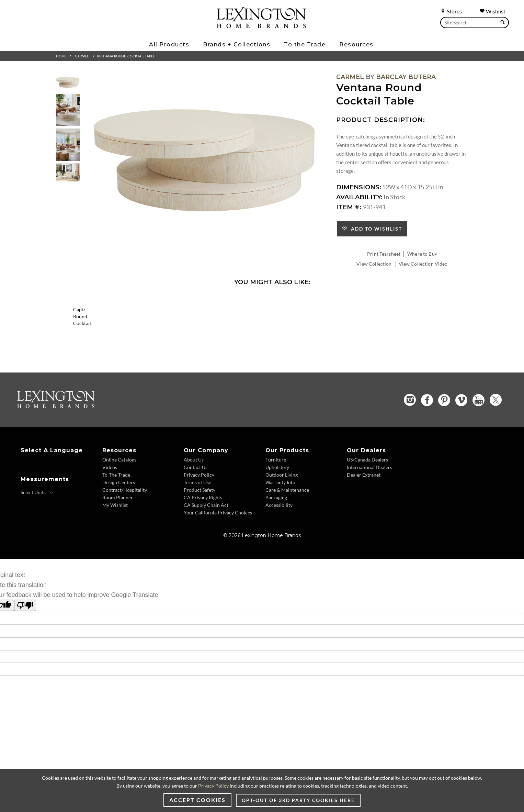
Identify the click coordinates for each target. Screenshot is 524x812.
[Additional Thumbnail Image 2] (68, 110)
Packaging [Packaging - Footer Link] (276, 544)
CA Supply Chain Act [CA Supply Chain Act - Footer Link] (206, 551)
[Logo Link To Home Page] (261, 26)
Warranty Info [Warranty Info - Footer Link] (280, 529)
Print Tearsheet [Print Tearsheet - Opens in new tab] (384, 254)
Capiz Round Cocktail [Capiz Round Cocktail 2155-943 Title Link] (118, 370)
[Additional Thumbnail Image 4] (68, 172)
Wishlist (492, 11)
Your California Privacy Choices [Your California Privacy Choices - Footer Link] (218, 559)
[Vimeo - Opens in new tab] (461, 446)
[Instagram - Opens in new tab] (410, 446)
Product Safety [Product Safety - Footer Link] (200, 536)
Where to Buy (422, 254)
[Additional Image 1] (206, 160)
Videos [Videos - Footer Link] (110, 514)
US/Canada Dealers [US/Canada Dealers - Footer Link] (367, 506)
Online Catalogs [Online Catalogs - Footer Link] (119, 506)
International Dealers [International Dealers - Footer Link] (369, 514)
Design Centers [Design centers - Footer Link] (119, 529)
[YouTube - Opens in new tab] (479, 446)
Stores (451, 11)
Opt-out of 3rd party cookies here (298, 800)
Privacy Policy (213, 786)
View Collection (374, 264)
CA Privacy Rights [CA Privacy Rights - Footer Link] (203, 544)
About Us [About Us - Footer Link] (194, 506)
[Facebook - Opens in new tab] (427, 446)
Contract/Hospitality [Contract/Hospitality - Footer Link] (125, 536)
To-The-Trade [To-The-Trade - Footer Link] (116, 521)
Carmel (82, 56)
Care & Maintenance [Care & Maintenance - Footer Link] (287, 536)
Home (61, 56)
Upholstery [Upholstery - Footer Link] (277, 514)
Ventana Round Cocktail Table (126, 56)
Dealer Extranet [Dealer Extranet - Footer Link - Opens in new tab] (364, 521)
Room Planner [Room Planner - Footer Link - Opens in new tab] (118, 544)
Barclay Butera (406, 77)
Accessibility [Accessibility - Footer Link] (279, 551)
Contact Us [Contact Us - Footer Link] (196, 514)
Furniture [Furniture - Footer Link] (276, 506)
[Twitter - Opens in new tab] (496, 446)
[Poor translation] (25, 652)
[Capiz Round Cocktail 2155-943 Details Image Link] (118, 360)
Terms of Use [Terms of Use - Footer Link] (197, 529)
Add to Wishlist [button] (375, 229)
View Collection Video (423, 264)
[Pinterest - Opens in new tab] (444, 446)
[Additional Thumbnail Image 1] (68, 82)
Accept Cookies (197, 800)
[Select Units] (37, 539)
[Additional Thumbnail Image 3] (68, 144)
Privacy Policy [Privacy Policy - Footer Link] (199, 521)
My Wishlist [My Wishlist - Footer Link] (115, 551)
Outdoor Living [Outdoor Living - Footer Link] (282, 521)
